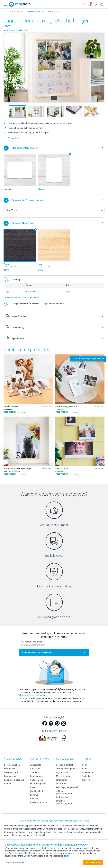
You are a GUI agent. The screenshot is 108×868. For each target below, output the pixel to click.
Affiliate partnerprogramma (65, 792)
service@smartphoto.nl (67, 787)
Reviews (34, 795)
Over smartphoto (40, 759)
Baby (84, 769)
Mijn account (62, 772)
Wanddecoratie (11, 772)
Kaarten (8, 784)
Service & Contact (64, 765)
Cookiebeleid (36, 791)
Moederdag (87, 772)
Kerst (85, 765)
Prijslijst (34, 799)
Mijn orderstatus (64, 776)
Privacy (34, 787)
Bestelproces (36, 776)
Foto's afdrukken (12, 765)
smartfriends (62, 784)
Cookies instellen (14, 862)
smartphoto (36, 765)
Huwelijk (86, 780)
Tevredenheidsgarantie (67, 769)
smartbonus (62, 780)
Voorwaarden (36, 780)
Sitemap (34, 772)
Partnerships (62, 797)
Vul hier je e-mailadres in (33, 642)
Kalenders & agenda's (14, 780)
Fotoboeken (10, 769)
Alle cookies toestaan (93, 862)
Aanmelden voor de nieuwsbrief (37, 653)
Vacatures (35, 769)
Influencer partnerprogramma (65, 802)
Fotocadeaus (10, 776)
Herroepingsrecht (38, 784)
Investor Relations (39, 802)
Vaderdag (87, 776)
